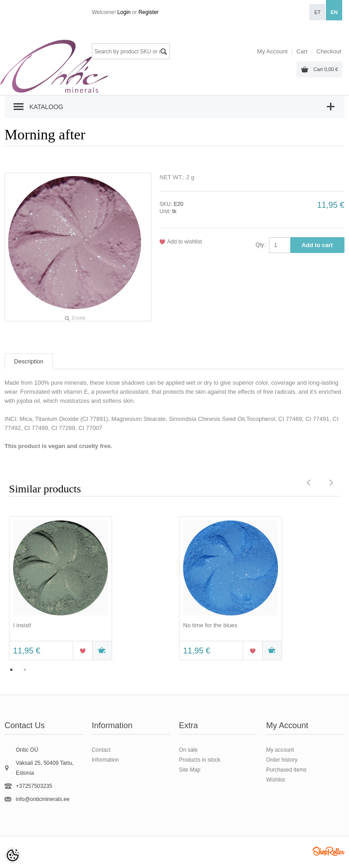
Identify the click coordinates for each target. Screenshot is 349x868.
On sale (188, 750)
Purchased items (286, 770)
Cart (325, 69)
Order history (282, 760)
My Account (272, 51)
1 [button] (11, 670)
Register (149, 12)
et (317, 12)
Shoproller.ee (329, 851)
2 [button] (25, 670)
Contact (101, 750)
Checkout (329, 51)
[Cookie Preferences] (13, 855)
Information (105, 760)
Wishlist (276, 780)
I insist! (22, 625)
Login (124, 12)
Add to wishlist (185, 242)
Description (29, 361)
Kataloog (46, 107)
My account (280, 750)
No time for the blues (210, 625)
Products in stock (200, 760)
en (334, 12)
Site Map (190, 770)
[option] (90, 589)
